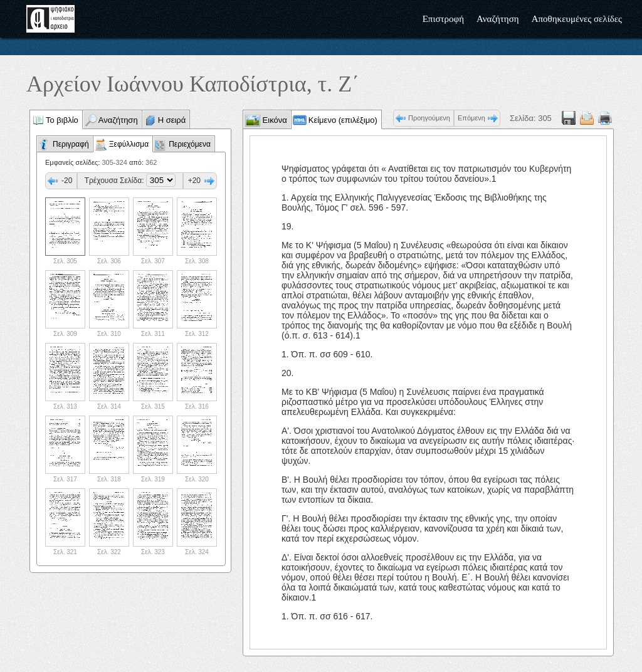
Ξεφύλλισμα (129, 144)
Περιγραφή (71, 144)
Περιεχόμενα (190, 144)
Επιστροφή (443, 19)
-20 (67, 181)
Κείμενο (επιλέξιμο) (343, 120)
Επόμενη (471, 118)
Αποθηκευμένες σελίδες (577, 19)
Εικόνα (274, 120)
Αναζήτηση (498, 19)
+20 (194, 181)
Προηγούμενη (429, 118)
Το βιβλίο (62, 120)
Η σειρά (172, 120)
